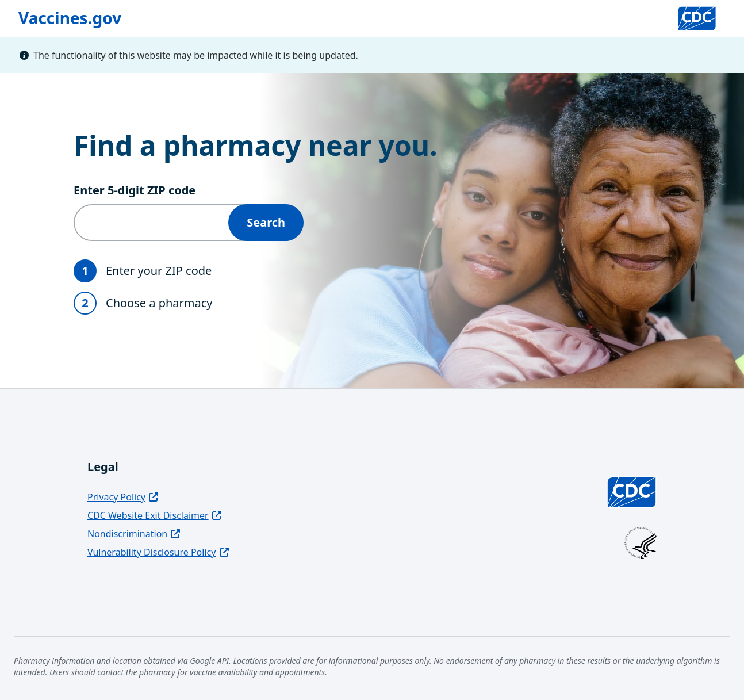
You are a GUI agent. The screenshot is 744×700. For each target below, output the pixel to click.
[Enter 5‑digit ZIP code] (152, 223)
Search (266, 222)
